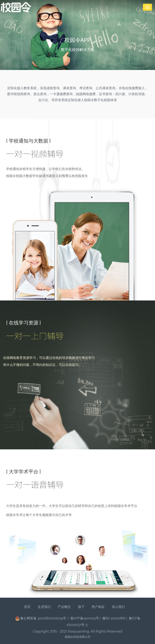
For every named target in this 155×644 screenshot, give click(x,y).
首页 (27, 607)
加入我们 (118, 607)
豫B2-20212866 (114, 618)
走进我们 (44, 607)
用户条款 (98, 607)
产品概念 (64, 607)
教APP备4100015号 (85, 618)
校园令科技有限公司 (78, 637)
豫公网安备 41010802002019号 (41, 618)
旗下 (81, 607)
